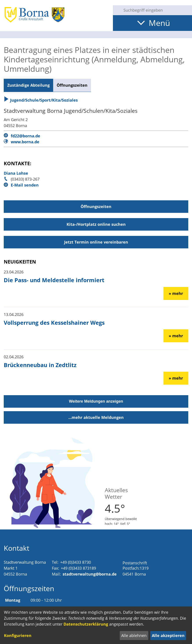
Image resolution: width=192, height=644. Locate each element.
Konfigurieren (18, 635)
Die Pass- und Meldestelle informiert (54, 280)
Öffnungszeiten (72, 85)
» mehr (176, 293)
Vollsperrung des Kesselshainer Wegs (54, 323)
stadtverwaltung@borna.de (90, 574)
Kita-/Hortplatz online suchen (96, 224)
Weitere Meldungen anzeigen (96, 401)
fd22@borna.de (25, 136)
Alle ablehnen (134, 635)
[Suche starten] (116, 10)
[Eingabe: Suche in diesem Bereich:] (156, 10)
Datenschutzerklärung (86, 624)
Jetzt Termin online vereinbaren (96, 242)
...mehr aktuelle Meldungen (96, 417)
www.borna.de (25, 142)
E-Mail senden (25, 185)
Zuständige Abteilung (28, 85)
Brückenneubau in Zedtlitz (40, 365)
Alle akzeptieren (168, 635)
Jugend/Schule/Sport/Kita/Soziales (41, 100)
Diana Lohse (16, 173)
